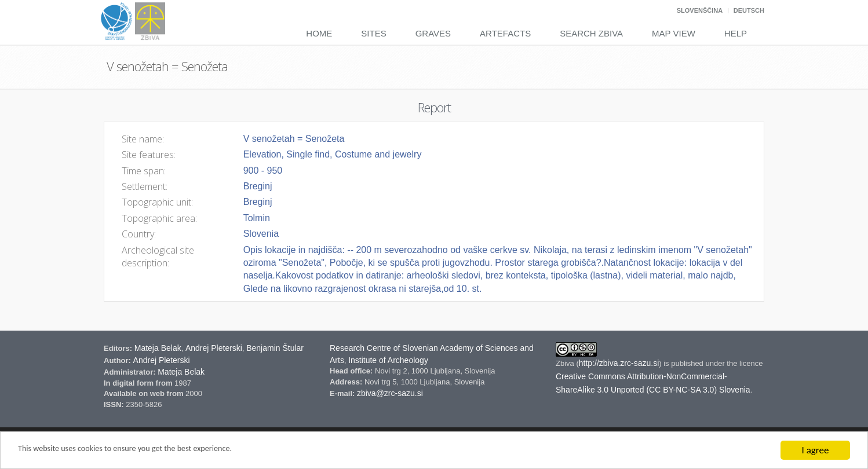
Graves (433, 33)
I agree (816, 450)
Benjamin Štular (275, 348)
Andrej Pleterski (214, 348)
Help (736, 33)
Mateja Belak (158, 348)
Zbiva (566, 363)
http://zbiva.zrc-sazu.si (619, 363)
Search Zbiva (591, 33)
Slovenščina (700, 10)
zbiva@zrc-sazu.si (390, 393)
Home (319, 33)
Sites (373, 33)
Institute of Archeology (388, 360)
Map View (674, 33)
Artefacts (505, 33)
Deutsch (749, 10)
